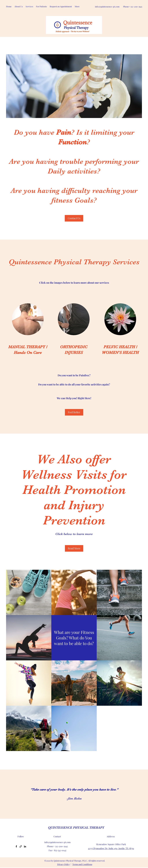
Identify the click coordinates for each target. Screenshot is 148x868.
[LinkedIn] (25, 846)
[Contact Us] (74, 218)
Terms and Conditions (82, 864)
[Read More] (74, 548)
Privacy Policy (64, 864)
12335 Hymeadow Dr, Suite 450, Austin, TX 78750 (111, 848)
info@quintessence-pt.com (107, 7)
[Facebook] (16, 846)
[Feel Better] (74, 412)
